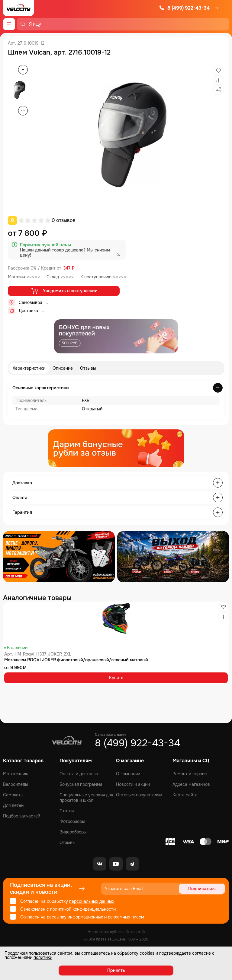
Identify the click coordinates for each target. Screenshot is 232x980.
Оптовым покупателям (139, 795)
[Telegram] (132, 864)
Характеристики (29, 368)
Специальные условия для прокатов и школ (86, 798)
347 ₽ (69, 268)
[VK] (100, 864)
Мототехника (16, 774)
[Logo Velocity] (18, 8)
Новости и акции (133, 784)
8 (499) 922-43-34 (184, 8)
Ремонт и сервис (190, 774)
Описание (63, 368)
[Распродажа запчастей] (59, 557)
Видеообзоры (73, 832)
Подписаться (202, 889)
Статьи (67, 811)
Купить (116, 678)
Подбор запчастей (22, 816)
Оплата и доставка (79, 774)
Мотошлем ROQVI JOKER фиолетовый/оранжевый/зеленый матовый (76, 660)
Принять (116, 970)
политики (43, 957)
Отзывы (88, 368)
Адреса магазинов (191, 784)
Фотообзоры (72, 821)
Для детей (13, 805)
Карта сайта (185, 795)
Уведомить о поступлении (64, 291)
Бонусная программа (81, 784)
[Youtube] (116, 864)
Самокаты (13, 795)
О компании (128, 774)
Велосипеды (16, 784)
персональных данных (92, 901)
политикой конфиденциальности (83, 909)
